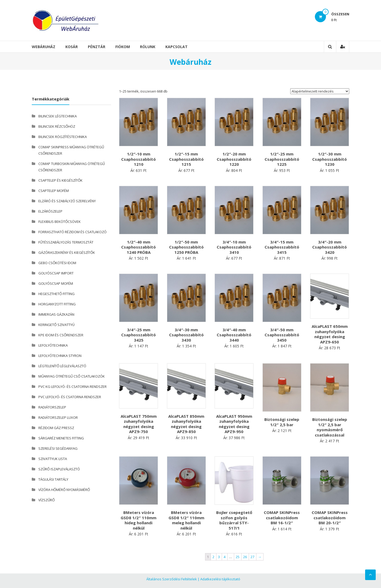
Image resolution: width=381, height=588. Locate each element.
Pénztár (97, 47)
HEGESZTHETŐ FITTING (56, 294)
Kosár (72, 47)
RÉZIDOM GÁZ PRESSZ (56, 428)
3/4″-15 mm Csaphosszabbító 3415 (282, 247)
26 (245, 557)
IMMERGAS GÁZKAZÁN (56, 314)
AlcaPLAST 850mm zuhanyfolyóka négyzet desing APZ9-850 (186, 424)
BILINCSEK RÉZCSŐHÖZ (57, 126)
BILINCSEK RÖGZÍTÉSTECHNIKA (63, 137)
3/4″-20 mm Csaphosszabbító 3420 (330, 247)
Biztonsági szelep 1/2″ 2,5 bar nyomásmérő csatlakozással (330, 427)
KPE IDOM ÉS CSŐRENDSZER (61, 335)
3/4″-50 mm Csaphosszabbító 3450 (282, 335)
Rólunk (148, 47)
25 (238, 557)
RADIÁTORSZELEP (52, 407)
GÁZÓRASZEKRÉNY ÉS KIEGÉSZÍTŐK (67, 252)
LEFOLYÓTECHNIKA (53, 345)
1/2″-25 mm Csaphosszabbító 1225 (282, 159)
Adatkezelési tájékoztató (220, 579)
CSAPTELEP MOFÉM (54, 191)
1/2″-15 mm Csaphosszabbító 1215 (186, 159)
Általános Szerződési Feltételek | (173, 579)
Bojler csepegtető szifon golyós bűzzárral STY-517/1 (234, 520)
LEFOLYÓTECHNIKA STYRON (60, 356)
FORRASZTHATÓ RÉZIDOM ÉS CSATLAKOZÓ (72, 232)
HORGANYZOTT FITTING (57, 304)
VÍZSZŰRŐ (47, 500)
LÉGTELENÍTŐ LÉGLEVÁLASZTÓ (62, 366)
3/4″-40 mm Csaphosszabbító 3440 (234, 335)
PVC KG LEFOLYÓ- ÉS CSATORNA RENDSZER (72, 387)
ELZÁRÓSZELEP (50, 211)
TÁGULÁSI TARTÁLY (53, 479)
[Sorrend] (320, 91)
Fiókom (123, 47)
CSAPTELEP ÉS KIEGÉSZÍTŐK (60, 180)
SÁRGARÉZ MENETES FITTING (61, 438)
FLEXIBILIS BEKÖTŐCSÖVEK (60, 222)
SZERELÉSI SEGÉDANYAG (58, 448)
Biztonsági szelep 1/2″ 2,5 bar (282, 422)
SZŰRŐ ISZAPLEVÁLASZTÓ (59, 469)
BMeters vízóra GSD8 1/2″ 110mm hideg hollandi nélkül (139, 520)
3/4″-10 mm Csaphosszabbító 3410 (234, 247)
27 (252, 557)
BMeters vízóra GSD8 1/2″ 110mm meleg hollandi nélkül (186, 520)
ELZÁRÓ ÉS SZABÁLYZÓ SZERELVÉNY (67, 201)
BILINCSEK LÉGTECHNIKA (58, 116)
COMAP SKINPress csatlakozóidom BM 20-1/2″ (330, 518)
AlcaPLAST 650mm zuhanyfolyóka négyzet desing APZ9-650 (330, 334)
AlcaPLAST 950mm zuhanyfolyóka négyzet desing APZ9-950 (234, 424)
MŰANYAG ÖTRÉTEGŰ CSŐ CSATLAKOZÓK (72, 376)
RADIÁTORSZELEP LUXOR (58, 417)
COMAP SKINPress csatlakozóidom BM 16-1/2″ (282, 518)
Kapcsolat (176, 47)
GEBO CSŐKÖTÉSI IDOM (57, 263)
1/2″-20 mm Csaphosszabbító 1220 (234, 159)
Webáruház (44, 47)
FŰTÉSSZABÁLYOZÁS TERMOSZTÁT (66, 242)
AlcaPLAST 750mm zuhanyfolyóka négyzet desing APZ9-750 (139, 424)
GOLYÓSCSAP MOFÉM (56, 283)
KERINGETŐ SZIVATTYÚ (56, 325)
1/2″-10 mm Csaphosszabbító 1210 (139, 159)
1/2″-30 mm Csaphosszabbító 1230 (330, 159)
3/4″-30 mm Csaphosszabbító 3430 (186, 335)
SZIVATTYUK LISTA (53, 459)
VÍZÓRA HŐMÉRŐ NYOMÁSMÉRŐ (64, 490)
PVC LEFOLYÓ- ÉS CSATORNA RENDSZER (70, 397)
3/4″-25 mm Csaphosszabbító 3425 (139, 335)
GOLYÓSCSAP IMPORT (56, 273)
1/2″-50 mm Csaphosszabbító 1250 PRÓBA (186, 247)
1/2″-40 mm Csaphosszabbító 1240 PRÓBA (139, 247)
